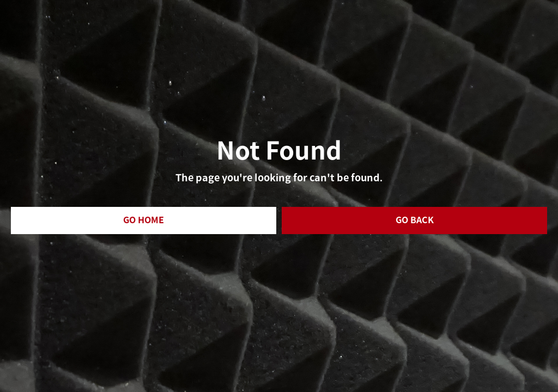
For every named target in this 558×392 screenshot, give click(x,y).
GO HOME (144, 220)
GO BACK (415, 220)
